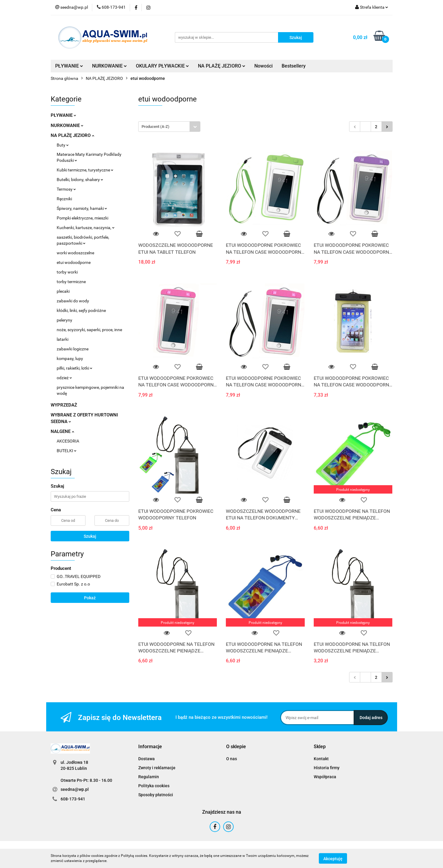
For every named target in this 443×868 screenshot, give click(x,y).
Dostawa (147, 759)
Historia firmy (327, 768)
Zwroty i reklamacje (157, 768)
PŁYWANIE (69, 66)
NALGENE (62, 431)
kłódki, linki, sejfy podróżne (81, 310)
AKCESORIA (68, 441)
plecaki (63, 291)
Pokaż (90, 598)
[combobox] (169, 127)
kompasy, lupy (70, 358)
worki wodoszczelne (75, 253)
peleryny (64, 320)
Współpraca (325, 777)
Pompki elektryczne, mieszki (82, 218)
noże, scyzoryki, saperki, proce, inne (89, 330)
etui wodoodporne (74, 262)
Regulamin (149, 777)
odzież (64, 378)
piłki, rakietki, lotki (75, 368)
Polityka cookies (154, 786)
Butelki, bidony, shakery (80, 180)
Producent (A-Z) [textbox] (156, 127)
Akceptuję (333, 858)
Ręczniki (64, 199)
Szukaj (90, 536)
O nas (232, 759)
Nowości (263, 66)
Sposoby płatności (156, 795)
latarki (63, 339)
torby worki (67, 272)
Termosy (66, 189)
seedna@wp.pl (75, 789)
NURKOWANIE (109, 66)
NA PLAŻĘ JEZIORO (222, 66)
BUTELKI (67, 451)
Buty (63, 145)
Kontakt (321, 759)
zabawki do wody (73, 301)
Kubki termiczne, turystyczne (85, 170)
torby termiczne (71, 282)
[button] (150, 747)
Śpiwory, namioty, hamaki (82, 208)
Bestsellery (294, 66)
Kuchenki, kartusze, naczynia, (86, 228)
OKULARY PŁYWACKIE (162, 66)
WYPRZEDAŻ (64, 405)
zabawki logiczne (73, 349)
